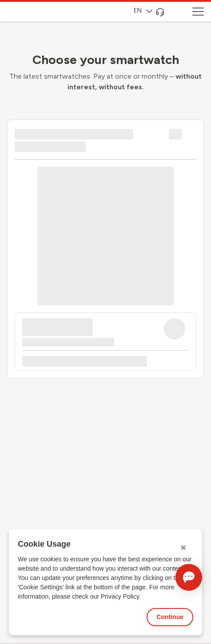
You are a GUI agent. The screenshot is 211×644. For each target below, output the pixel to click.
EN (143, 10)
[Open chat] (189, 577)
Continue (170, 617)
